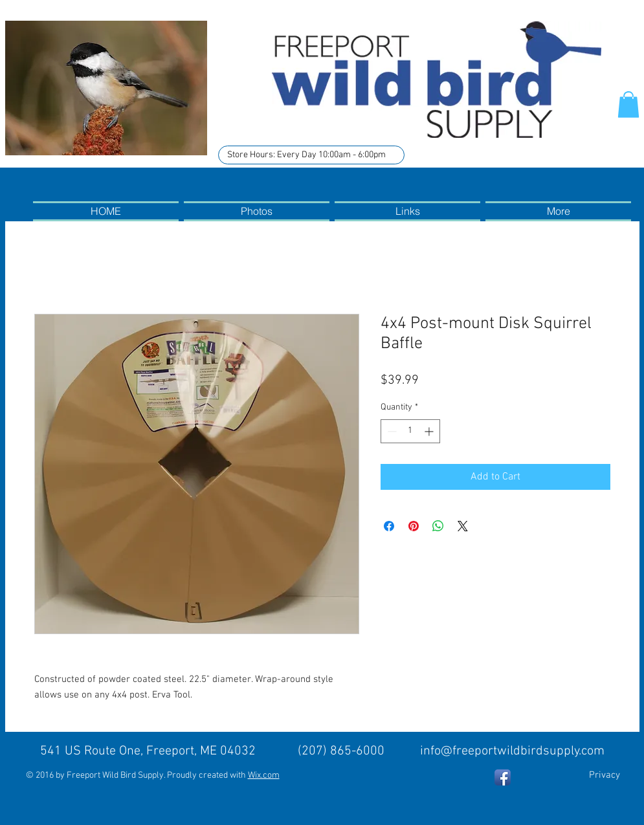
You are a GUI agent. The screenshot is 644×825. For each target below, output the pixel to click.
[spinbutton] (410, 431)
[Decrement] (391, 431)
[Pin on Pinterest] (414, 526)
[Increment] (430, 431)
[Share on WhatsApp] (438, 526)
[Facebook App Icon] (503, 777)
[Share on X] (463, 526)
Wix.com (264, 775)
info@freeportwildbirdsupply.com (512, 751)
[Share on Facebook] (389, 526)
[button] (628, 104)
